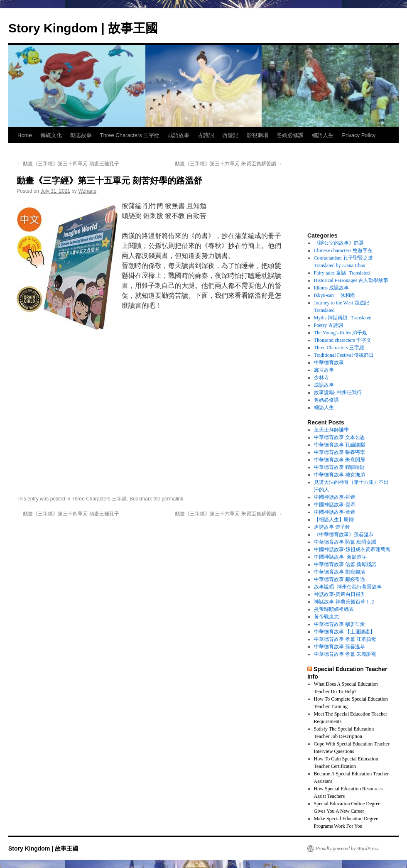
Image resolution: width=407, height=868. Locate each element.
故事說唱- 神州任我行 (338, 392)
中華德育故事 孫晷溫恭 (340, 647)
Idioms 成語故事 (331, 288)
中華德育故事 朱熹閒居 (340, 460)
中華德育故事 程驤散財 (340, 467)
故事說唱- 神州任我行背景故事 (348, 587)
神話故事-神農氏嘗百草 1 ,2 (344, 602)
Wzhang (87, 191)
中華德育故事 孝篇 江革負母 (345, 639)
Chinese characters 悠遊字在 (343, 250)
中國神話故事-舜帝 (335, 497)
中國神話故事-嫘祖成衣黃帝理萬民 (352, 549)
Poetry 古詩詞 (329, 325)
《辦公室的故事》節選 (339, 243)
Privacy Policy (359, 135)
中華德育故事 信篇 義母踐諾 (345, 564)
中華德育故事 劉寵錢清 (340, 572)
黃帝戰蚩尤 (326, 617)
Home (25, 135)
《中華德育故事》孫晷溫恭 (344, 535)
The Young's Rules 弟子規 (341, 333)
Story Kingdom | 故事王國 (83, 28)
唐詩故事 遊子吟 (332, 527)
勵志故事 (81, 135)
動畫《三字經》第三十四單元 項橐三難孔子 (68, 164)
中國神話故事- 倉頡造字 (340, 557)
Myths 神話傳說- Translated (343, 318)
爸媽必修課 (290, 135)
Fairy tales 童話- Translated (342, 273)
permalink (172, 499)
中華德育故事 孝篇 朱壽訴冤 (345, 654)
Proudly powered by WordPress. (348, 848)
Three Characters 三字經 (130, 135)
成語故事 (179, 135)
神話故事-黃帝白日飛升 (340, 594)
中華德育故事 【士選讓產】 (344, 632)
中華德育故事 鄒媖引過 (340, 579)
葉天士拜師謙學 (331, 430)
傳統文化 (51, 135)
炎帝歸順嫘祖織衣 (334, 609)
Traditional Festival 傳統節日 (344, 355)
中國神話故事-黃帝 (335, 512)
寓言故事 (324, 370)
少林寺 (321, 378)
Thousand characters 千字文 (343, 340)
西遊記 (230, 135)
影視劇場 (257, 135)
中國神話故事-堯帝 (335, 505)
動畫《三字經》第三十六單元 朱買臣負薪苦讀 (229, 164)
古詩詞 (206, 135)
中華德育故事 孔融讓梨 (340, 445)
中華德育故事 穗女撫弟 (340, 475)
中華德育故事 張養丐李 (340, 452)
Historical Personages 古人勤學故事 (351, 280)
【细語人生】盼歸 (334, 520)
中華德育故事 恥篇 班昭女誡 (345, 542)
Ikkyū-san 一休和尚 (335, 295)
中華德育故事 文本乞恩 (340, 437)
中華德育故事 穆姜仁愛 (340, 624)
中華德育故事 (329, 363)
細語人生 (323, 135)
